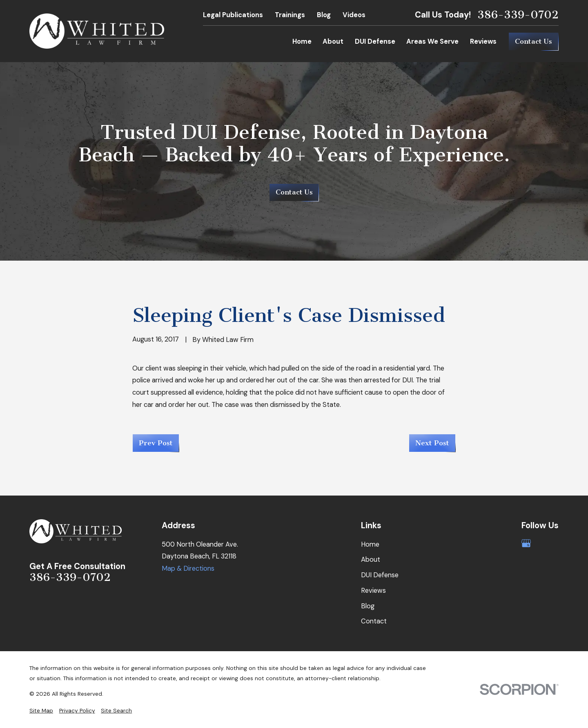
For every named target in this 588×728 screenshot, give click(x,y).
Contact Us (533, 41)
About (371, 559)
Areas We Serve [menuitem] (432, 41)
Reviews (373, 591)
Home (370, 544)
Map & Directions (188, 568)
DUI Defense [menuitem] (375, 41)
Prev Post (156, 443)
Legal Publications (233, 15)
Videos (354, 15)
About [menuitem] (333, 41)
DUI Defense (380, 575)
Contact (374, 621)
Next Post (432, 443)
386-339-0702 (518, 15)
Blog (324, 15)
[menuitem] (41, 711)
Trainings (290, 15)
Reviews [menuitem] (483, 41)
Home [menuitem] (302, 41)
